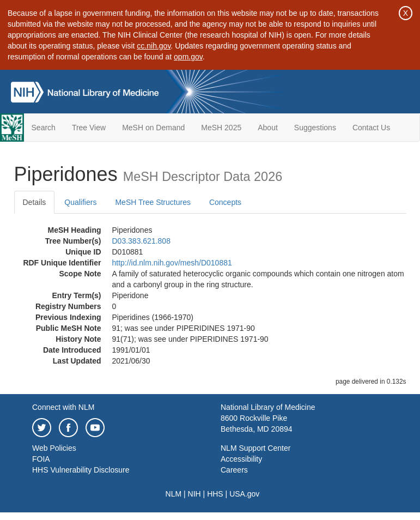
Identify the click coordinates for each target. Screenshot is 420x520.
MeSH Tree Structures (153, 202)
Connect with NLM (63, 407)
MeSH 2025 (221, 128)
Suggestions (315, 128)
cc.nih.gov (154, 46)
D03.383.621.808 (141, 241)
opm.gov (188, 57)
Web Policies (54, 448)
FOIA (41, 459)
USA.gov (244, 494)
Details (35, 202)
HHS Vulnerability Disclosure (81, 470)
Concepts (225, 202)
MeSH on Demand (153, 128)
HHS (215, 494)
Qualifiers (80, 202)
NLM (174, 494)
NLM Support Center (255, 448)
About (268, 128)
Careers (234, 470)
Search (44, 128)
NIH (194, 494)
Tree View (89, 128)
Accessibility (241, 459)
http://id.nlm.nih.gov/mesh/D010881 (172, 263)
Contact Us (371, 128)
